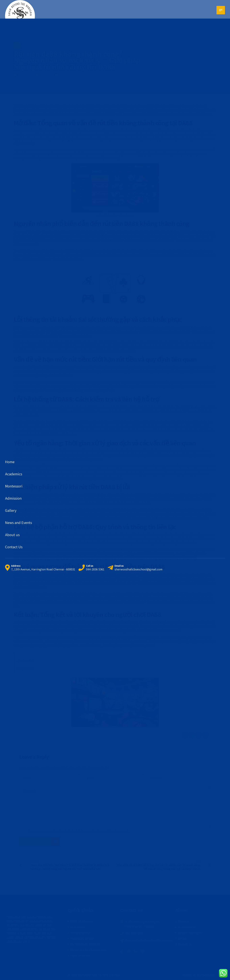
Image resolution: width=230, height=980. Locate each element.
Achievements (187, 927)
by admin (46, 75)
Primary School (80, 933)
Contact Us (185, 944)
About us (184, 921)
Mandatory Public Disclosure (89, 950)
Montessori (78, 927)
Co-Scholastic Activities (85, 944)
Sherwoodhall (205, 975)
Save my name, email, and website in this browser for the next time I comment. (79, 831)
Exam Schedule (80, 956)
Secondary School (82, 938)
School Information (190, 933)
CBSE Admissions (82, 921)
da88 (28, 106)
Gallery (182, 938)
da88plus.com (25, 669)
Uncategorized (27, 46)
